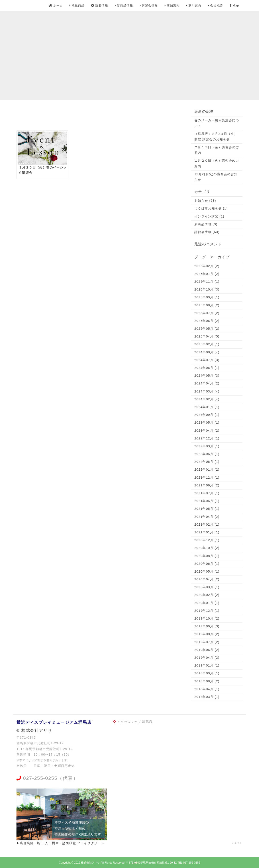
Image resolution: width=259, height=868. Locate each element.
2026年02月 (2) (207, 266)
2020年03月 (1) (207, 587)
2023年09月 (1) (207, 415)
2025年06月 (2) (207, 321)
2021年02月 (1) (207, 524)
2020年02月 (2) (207, 595)
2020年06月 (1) (207, 564)
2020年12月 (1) (207, 540)
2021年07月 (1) (207, 493)
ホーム (56, 5)
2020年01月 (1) (207, 603)
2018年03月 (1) (207, 697)
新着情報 (100, 5)
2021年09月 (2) (207, 485)
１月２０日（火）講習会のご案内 (217, 163)
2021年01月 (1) (207, 532)
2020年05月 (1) (207, 571)
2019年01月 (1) (207, 665)
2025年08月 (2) (207, 305)
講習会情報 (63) (207, 232)
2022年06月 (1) (207, 454)
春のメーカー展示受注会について (217, 123)
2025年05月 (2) (207, 329)
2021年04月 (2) (207, 517)
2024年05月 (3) (207, 376)
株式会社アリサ (90, 863)
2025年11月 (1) (207, 282)
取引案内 (194, 5)
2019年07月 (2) (207, 642)
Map (234, 5)
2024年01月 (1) (207, 407)
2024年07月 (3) (207, 360)
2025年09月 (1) (207, 297)
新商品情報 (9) (206, 224)
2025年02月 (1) (207, 344)
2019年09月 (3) (207, 626)
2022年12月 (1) (207, 438)
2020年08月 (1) (207, 556)
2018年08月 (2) (207, 681)
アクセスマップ (129, 722)
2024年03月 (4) (207, 391)
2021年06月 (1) (207, 501)
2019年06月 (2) (207, 650)
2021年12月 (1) (207, 478)
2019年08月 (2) (207, 634)
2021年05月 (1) (207, 509)
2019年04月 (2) (207, 658)
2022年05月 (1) (207, 462)
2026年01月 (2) (207, 274)
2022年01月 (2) (207, 470)
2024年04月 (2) (207, 383)
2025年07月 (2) (207, 313)
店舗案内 (172, 5)
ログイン (237, 843)
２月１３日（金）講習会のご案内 (217, 150)
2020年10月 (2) (207, 548)
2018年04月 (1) (207, 689)
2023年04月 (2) (207, 431)
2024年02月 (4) (207, 399)
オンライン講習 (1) (209, 216)
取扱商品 (77, 5)
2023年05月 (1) (207, 423)
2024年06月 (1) (207, 368)
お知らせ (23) (205, 201)
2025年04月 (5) (207, 336)
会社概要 (216, 5)
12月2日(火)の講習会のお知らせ (216, 177)
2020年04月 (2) (207, 579)
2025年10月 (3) (207, 289)
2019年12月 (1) (207, 611)
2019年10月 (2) (207, 618)
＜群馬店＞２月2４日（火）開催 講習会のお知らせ (216, 137)
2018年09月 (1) (207, 673)
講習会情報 (149, 5)
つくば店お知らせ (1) (211, 208)
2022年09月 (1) (207, 446)
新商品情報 (124, 5)
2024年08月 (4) (207, 352)
